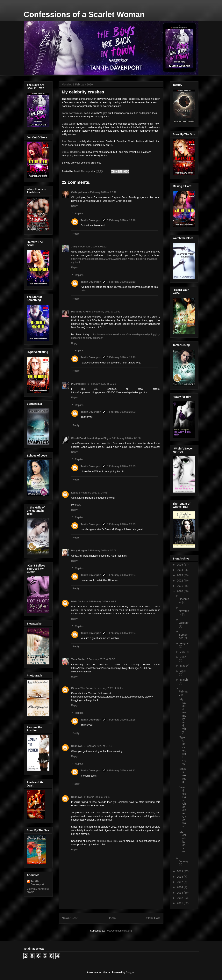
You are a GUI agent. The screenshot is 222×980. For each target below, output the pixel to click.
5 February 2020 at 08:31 (103, 601)
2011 (180, 903)
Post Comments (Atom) (119, 931)
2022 (180, 581)
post (78, 505)
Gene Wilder (69, 124)
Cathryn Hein (79, 192)
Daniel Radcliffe (71, 152)
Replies (79, 213)
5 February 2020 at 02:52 (92, 247)
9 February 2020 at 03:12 (121, 770)
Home (112, 918)
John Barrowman (72, 113)
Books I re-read (183, 775)
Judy (74, 247)
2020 (180, 591)
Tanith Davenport (91, 220)
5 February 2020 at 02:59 (106, 312)
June (183, 657)
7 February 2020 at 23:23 (121, 412)
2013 (180, 893)
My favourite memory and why (183, 716)
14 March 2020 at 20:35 (97, 797)
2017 (180, 882)
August (184, 643)
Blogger (130, 972)
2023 (180, 575)
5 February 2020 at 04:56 (93, 493)
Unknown (77, 746)
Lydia (74, 493)
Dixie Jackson (80, 601)
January (184, 861)
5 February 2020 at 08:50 (101, 659)
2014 (180, 887)
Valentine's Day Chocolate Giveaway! (183, 807)
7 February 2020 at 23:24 (121, 575)
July (183, 652)
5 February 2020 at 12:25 (109, 688)
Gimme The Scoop (82, 688)
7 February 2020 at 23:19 (121, 220)
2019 (180, 871)
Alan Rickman (91, 124)
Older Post (153, 918)
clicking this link (107, 841)
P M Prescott (79, 384)
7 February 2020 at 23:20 (121, 357)
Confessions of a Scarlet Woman (84, 14)
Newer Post (70, 918)
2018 (180, 877)
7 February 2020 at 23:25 (121, 720)
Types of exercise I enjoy (183, 750)
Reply (74, 206)
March (184, 680)
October (184, 623)
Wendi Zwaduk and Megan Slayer (91, 438)
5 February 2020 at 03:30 (126, 438)
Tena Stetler (78, 659)
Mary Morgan (79, 550)
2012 (180, 898)
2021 (180, 586)
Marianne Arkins (81, 312)
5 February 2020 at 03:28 (102, 384)
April (183, 671)
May (183, 666)
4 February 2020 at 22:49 (102, 192)
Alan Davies (69, 141)
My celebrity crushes (183, 842)
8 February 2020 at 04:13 (98, 746)
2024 (180, 570)
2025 (180, 565)
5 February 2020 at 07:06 (102, 550)
